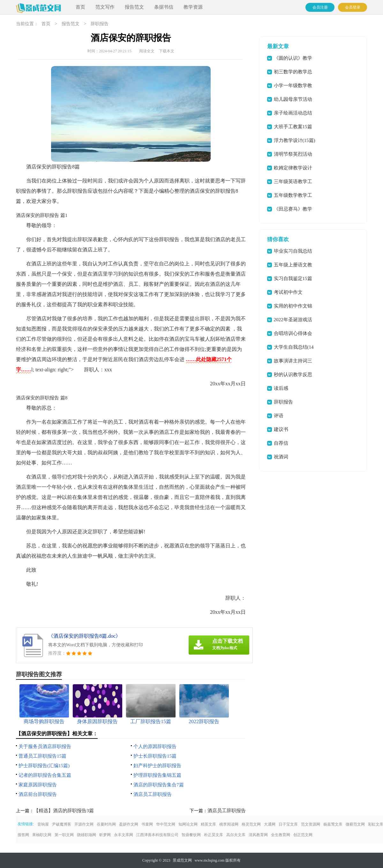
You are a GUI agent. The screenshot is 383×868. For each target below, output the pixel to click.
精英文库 (208, 824)
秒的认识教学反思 (293, 375)
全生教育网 (281, 835)
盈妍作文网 (129, 824)
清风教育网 (258, 835)
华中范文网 (166, 824)
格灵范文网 (251, 824)
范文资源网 (311, 824)
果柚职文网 (42, 835)
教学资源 (193, 7)
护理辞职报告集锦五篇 (157, 775)
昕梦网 (105, 835)
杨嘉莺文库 (333, 824)
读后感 (281, 388)
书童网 (147, 824)
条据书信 (164, 7)
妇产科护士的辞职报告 (157, 766)
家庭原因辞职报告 (38, 785)
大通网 (270, 824)
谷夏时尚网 (106, 824)
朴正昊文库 (214, 835)
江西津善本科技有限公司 (157, 835)
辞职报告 (100, 24)
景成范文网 (182, 860)
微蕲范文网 (355, 824)
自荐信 (281, 443)
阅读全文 (147, 51)
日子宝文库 (288, 824)
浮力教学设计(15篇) (295, 140)
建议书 (281, 429)
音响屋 (43, 824)
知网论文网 (188, 824)
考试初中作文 (288, 292)
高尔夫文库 (236, 835)
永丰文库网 (124, 835)
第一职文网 (64, 835)
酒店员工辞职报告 (153, 794)
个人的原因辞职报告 (155, 746)
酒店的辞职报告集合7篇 (159, 785)
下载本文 (167, 51)
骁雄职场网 (86, 835)
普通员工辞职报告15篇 (42, 756)
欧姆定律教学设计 (293, 168)
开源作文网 (84, 824)
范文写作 (105, 7)
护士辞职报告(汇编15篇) (44, 766)
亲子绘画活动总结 (293, 113)
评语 (279, 416)
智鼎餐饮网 (191, 835)
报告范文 (134, 7)
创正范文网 (303, 835)
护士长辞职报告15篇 (155, 756)
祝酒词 (281, 457)
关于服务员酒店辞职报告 (45, 746)
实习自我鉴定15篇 (293, 278)
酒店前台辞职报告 (38, 794)
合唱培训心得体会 (293, 333)
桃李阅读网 (229, 824)
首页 (80, 7)
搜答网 (23, 835)
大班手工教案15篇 (293, 127)
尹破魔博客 (62, 824)
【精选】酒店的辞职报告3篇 (64, 811)
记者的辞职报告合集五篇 (45, 775)
